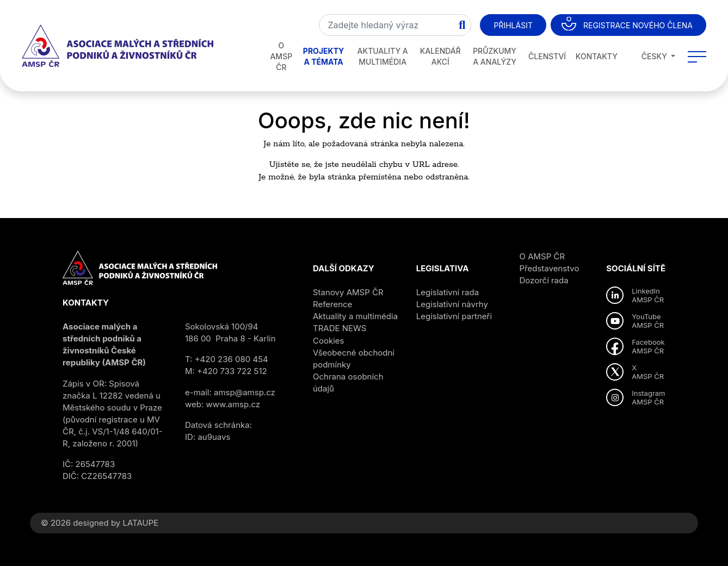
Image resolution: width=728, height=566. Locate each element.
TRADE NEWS (340, 328)
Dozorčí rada (544, 280)
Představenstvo (550, 268)
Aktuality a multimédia (383, 56)
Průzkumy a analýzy (495, 56)
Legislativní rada (448, 292)
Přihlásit (513, 25)
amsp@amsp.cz (245, 392)
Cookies (328, 341)
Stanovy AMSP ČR (348, 292)
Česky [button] (648, 56)
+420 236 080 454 (232, 359)
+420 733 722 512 (232, 371)
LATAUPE (140, 523)
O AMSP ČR (281, 56)
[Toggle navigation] (697, 57)
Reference (332, 304)
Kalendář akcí (440, 56)
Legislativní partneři (454, 316)
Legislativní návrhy (452, 304)
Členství (547, 56)
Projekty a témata (324, 56)
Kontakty (597, 56)
